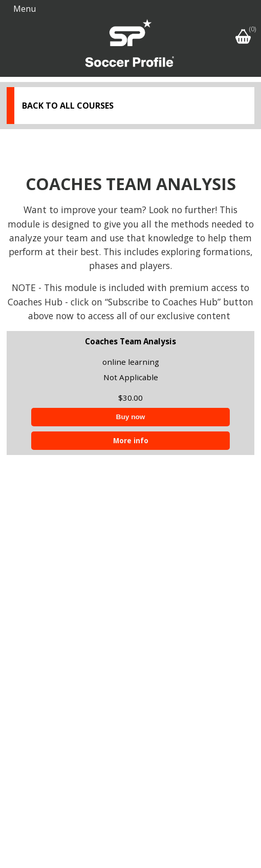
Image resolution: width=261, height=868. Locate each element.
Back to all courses (68, 106)
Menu (25, 9)
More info (131, 440)
